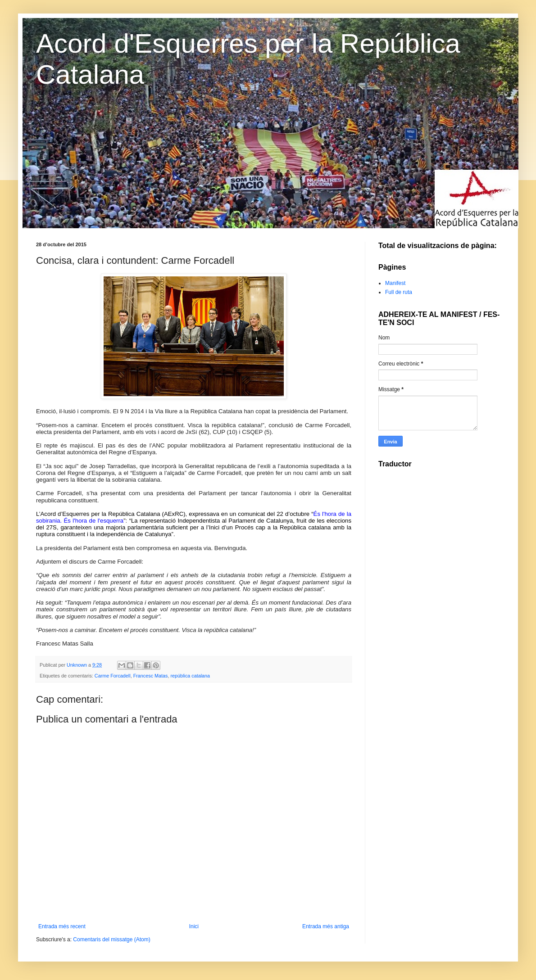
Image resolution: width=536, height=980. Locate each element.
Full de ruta (399, 292)
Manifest (395, 283)
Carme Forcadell (113, 676)
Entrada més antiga (326, 926)
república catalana (190, 676)
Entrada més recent (62, 926)
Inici (194, 926)
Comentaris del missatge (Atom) (111, 939)
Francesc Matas (151, 676)
